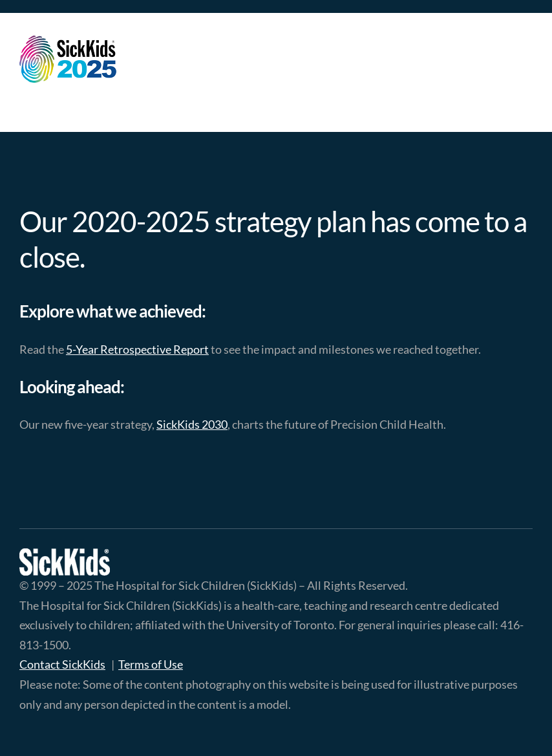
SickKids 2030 (192, 424)
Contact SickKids (62, 664)
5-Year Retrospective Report (137, 349)
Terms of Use (151, 664)
